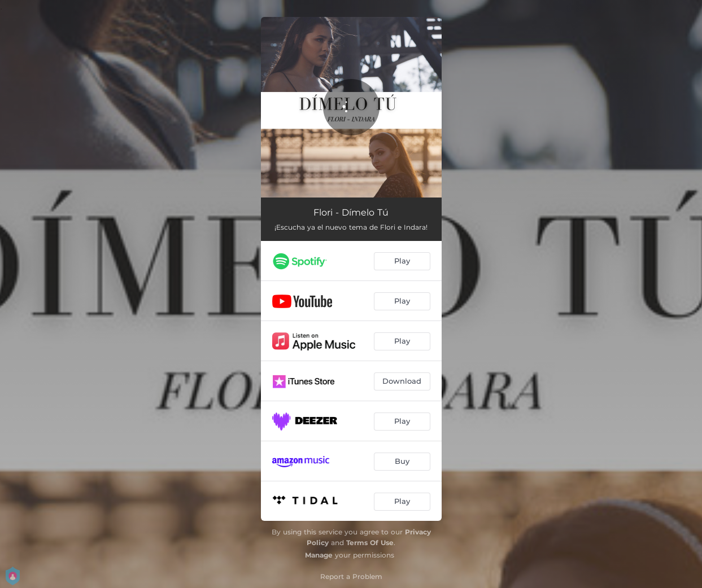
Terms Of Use (370, 543)
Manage (319, 555)
